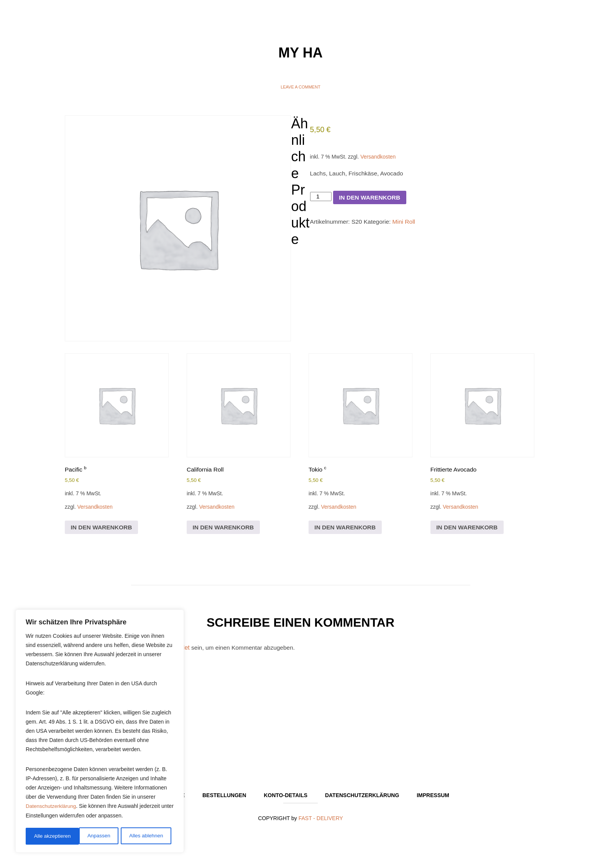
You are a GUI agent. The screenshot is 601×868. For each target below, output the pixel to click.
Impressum (433, 799)
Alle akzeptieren (147, 836)
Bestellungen (224, 799)
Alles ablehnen (92, 836)
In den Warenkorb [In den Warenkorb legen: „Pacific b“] (103, 529)
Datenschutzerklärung (52, 808)
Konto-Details (286, 799)
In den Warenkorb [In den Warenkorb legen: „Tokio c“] (346, 529)
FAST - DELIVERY (321, 822)
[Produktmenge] (321, 199)
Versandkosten (380, 158)
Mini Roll (407, 225)
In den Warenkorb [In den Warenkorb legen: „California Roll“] (224, 529)
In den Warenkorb (372, 200)
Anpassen (45, 836)
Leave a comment (300, 87)
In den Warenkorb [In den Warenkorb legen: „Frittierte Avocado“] (468, 529)
